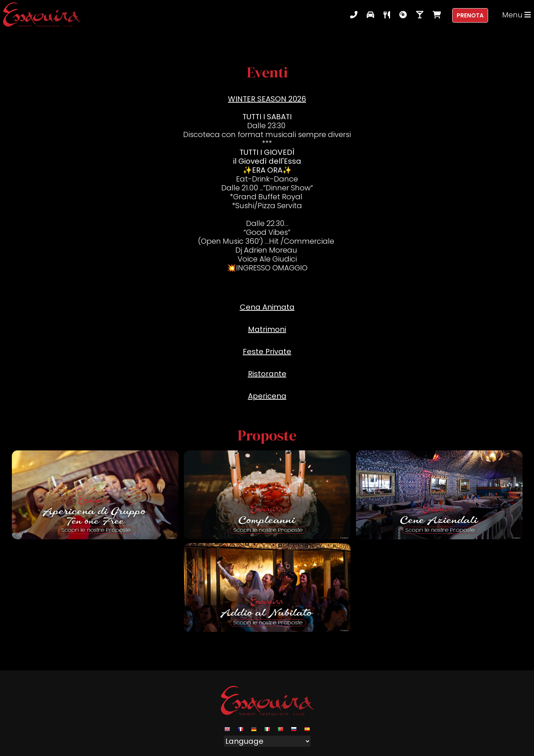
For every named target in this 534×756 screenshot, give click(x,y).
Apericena (267, 396)
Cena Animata (267, 307)
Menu (517, 15)
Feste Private (267, 352)
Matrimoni (267, 329)
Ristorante (267, 374)
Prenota (470, 15)
